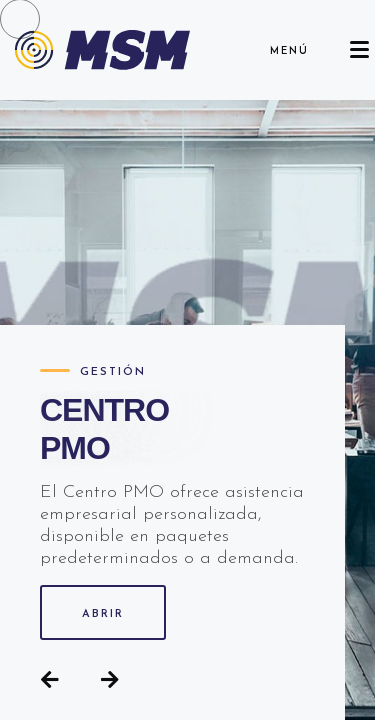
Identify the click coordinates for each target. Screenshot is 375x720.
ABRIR (103, 614)
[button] (50, 680)
